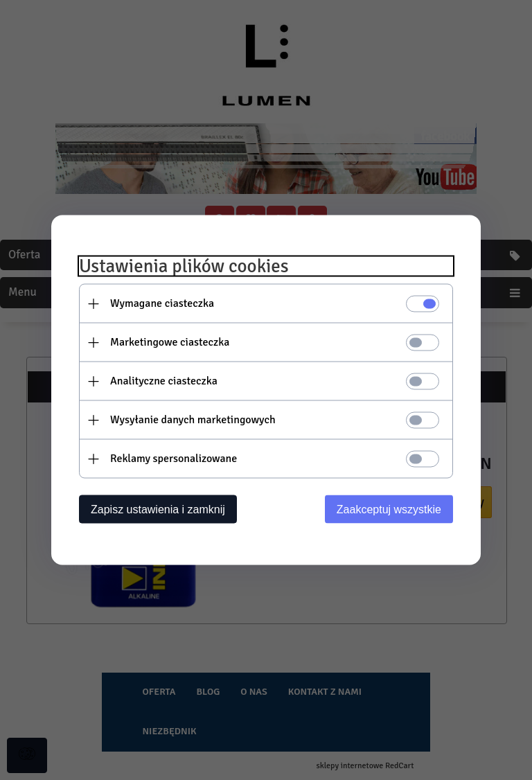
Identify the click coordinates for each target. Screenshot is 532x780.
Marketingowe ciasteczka (170, 342)
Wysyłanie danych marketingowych (193, 420)
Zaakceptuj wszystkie (389, 509)
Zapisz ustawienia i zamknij (158, 509)
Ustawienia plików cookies (184, 266)
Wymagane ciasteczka (162, 303)
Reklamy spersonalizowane (174, 459)
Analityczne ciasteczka (164, 381)
